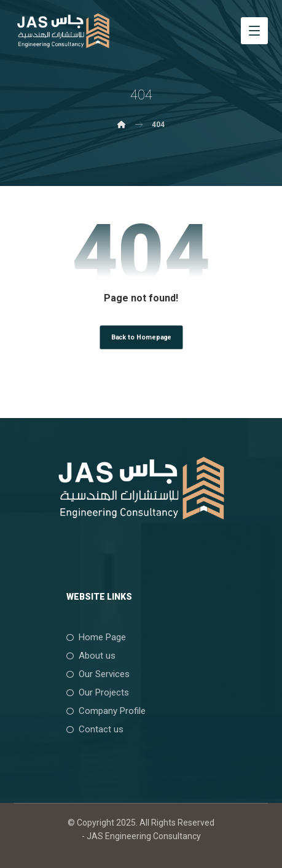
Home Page (96, 637)
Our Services (98, 674)
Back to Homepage (141, 337)
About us (91, 656)
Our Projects (98, 692)
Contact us (95, 729)
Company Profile (106, 711)
